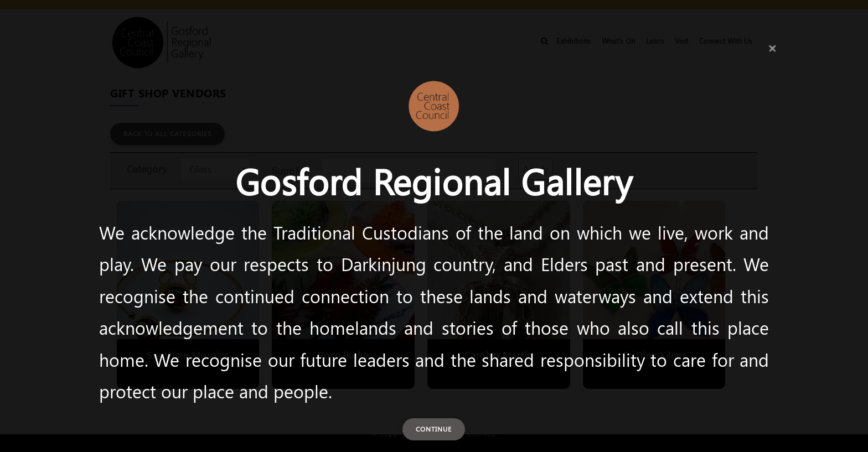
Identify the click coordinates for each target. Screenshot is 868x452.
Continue (434, 429)
